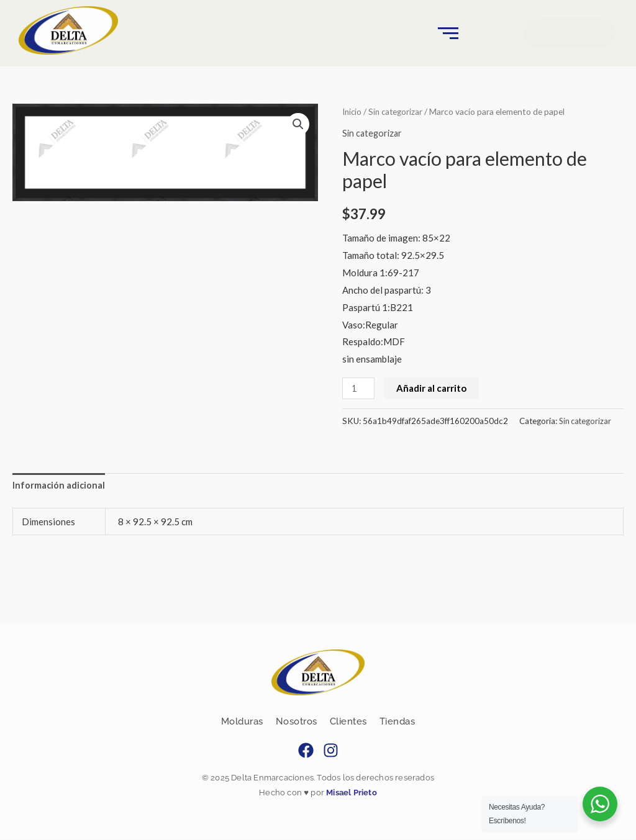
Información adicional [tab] (59, 485)
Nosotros (297, 722)
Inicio (353, 111)
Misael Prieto (351, 794)
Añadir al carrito (433, 388)
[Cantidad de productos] (359, 388)
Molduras (242, 722)
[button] (298, 124)
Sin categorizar (398, 111)
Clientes (348, 722)
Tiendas (397, 722)
